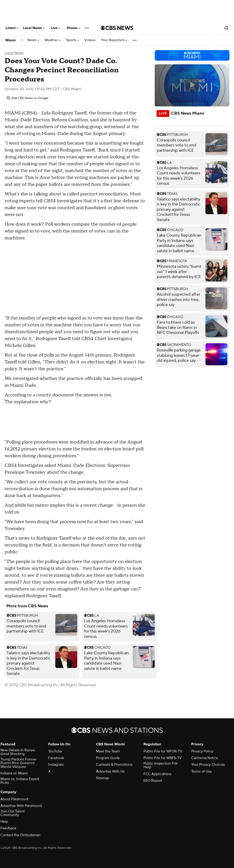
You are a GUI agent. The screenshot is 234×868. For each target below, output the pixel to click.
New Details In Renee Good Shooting (18, 752)
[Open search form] (226, 28)
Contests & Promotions (114, 765)
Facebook (56, 758)
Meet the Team (108, 751)
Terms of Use (202, 771)
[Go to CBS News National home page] (117, 28)
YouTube (55, 751)
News (33, 40)
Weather (53, 40)
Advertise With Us (110, 771)
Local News (34, 28)
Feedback (8, 828)
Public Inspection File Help (161, 765)
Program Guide (108, 758)
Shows (74, 28)
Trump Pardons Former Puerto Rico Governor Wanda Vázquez (19, 763)
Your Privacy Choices (208, 765)
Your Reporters (114, 40)
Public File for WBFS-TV (163, 758)
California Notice (205, 758)
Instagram (56, 765)
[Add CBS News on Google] (27, 98)
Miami (11, 40)
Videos (90, 40)
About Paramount (14, 799)
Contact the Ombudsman (20, 835)
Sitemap (102, 778)
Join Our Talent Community (13, 813)
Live (56, 28)
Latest (12, 28)
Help (4, 822)
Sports (72, 40)
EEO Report (153, 781)
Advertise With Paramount (21, 806)
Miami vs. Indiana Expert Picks (20, 781)
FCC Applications (157, 774)
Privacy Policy (202, 751)
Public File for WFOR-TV (163, 751)
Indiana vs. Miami (14, 773)
